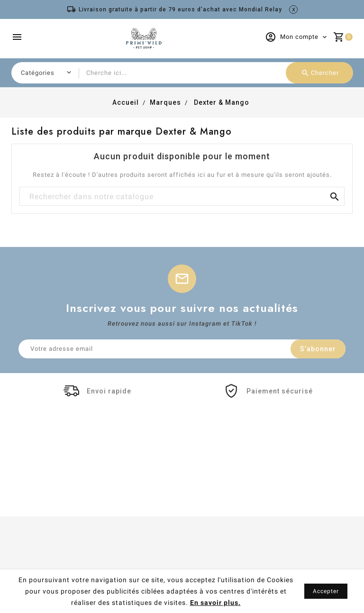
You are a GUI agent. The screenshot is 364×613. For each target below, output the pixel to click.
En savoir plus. (215, 603)
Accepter (326, 591)
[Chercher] (182, 197)
